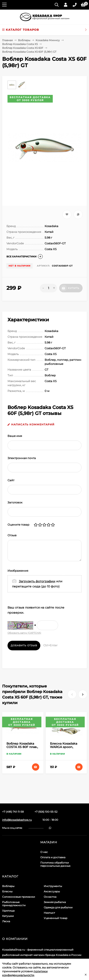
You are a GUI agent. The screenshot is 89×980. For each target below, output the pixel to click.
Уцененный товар (56, 918)
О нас (44, 852)
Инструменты (53, 886)
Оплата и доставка (53, 857)
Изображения (18, 571)
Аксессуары (52, 891)
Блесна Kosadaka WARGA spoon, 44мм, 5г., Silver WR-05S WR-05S (66, 749)
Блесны (7, 891)
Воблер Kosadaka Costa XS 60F (23, 48)
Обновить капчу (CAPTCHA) (24, 633)
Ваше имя (15, 436)
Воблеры (24, 40)
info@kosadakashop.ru (17, 820)
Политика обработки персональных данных (55, 864)
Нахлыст (49, 913)
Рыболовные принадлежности (14, 904)
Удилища (8, 911)
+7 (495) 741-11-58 (13, 812)
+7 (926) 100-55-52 (46, 812)
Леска (6, 921)
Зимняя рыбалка (55, 902)
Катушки (8, 916)
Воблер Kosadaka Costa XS (20, 44)
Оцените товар (18, 525)
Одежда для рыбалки (58, 907)
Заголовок (15, 502)
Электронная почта (22, 458)
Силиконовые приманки (19, 897)
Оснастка (50, 897)
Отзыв (12, 535)
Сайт (11, 480)
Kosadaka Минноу (48, 40)
